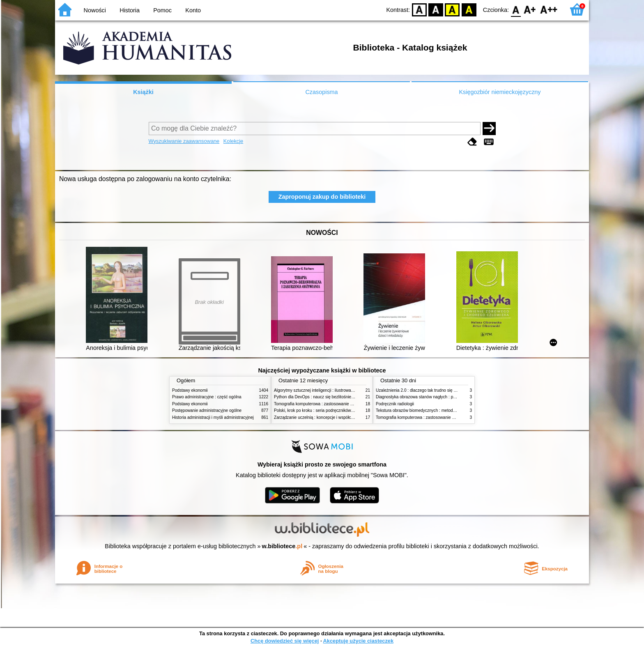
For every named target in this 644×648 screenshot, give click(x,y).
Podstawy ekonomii (190, 390)
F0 (516, 9)
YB (452, 9)
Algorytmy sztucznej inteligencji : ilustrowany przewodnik (326, 390)
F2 (549, 9)
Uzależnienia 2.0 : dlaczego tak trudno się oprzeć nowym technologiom (441, 390)
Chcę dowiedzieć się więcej (285, 641)
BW (436, 9)
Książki (143, 92)
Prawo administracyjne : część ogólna (207, 397)
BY (469, 9)
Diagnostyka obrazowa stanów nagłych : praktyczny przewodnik (434, 397)
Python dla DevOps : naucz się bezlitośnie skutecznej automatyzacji (336, 397)
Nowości (95, 10)
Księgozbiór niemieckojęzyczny (500, 92)
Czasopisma (321, 92)
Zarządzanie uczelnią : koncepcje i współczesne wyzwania (328, 417)
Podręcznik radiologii (395, 404)
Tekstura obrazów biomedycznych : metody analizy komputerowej (436, 410)
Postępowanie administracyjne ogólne (207, 410)
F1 (530, 9)
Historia (130, 10)
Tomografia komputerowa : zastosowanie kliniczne (320, 404)
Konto (193, 10)
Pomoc (162, 10)
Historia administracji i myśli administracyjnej (213, 417)
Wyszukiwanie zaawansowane (184, 141)
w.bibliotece (282, 546)
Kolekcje (233, 141)
